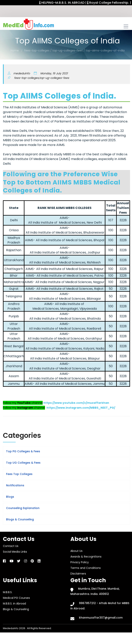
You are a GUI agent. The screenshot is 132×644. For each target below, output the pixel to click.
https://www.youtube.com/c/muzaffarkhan (76, 403)
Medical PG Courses (16, 598)
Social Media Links (15, 552)
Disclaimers (78, 574)
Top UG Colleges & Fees (23, 463)
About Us (76, 551)
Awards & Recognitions (86, 557)
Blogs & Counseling (20, 519)
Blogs (10, 497)
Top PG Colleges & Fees (23, 451)
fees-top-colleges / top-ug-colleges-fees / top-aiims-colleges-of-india (74, 50)
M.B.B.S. (8, 592)
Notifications (15, 485)
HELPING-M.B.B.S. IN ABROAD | (67, 3)
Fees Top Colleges (19, 474)
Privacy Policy (80, 562)
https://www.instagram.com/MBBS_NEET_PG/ (81, 408)
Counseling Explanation (23, 508)
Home (15, 50)
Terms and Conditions (86, 568)
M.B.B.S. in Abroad (14, 604)
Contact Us (11, 546)
